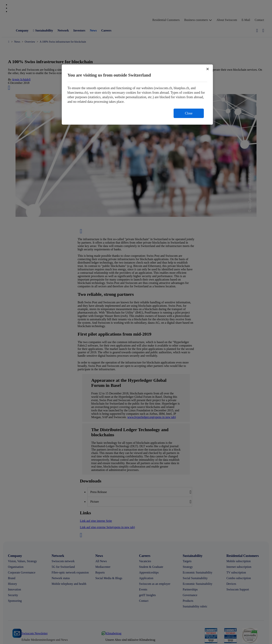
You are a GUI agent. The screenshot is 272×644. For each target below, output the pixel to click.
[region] (137, 95)
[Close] (208, 69)
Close (189, 113)
